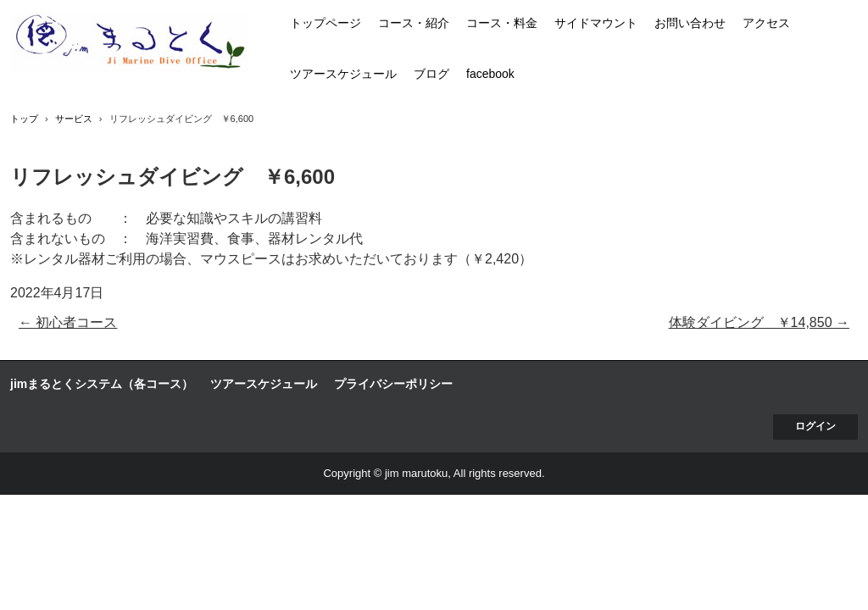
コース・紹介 (414, 23)
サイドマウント (596, 23)
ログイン (815, 426)
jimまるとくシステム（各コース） (102, 384)
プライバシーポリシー (393, 384)
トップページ (325, 23)
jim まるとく (129, 42)
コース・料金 (502, 23)
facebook (490, 74)
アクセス (766, 23)
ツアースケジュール (343, 74)
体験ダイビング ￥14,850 (759, 322)
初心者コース (68, 322)
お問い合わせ (690, 23)
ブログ (431, 74)
